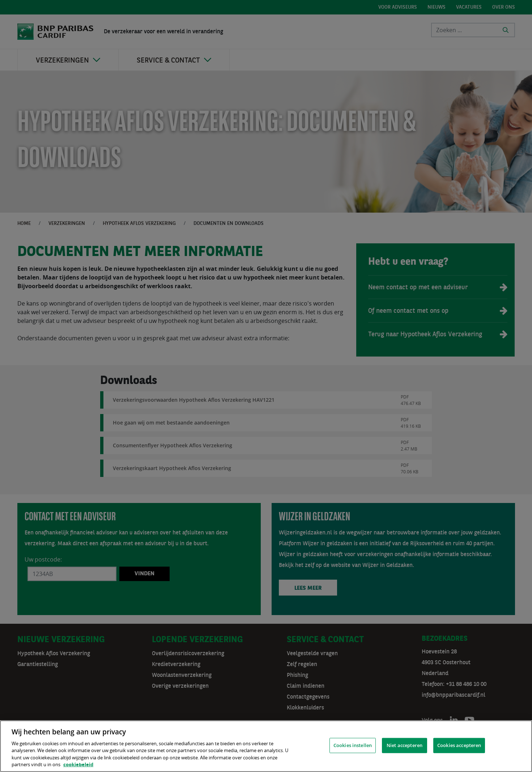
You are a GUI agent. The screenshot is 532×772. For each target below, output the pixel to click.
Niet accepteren (405, 745)
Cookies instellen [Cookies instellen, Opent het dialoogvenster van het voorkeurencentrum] (353, 745)
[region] (266, 746)
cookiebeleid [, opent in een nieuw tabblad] (78, 764)
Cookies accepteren (459, 745)
